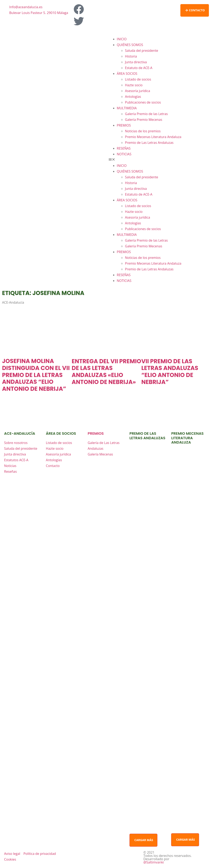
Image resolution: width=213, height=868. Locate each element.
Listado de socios (138, 79)
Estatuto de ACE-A (139, 68)
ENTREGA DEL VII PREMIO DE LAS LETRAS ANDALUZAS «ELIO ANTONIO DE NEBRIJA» (106, 372)
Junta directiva (136, 62)
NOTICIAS (124, 154)
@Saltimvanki (154, 862)
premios (96, 433)
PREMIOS (124, 125)
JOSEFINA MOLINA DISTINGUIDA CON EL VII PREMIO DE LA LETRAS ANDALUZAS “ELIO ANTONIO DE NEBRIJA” (36, 375)
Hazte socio (134, 85)
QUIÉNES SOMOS (130, 45)
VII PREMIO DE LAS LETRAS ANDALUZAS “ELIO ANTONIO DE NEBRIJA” (170, 372)
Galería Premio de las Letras (146, 114)
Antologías (133, 97)
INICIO (122, 39)
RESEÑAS (124, 148)
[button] (159, 160)
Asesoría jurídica (137, 91)
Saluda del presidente (142, 51)
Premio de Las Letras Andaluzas (149, 143)
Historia (131, 56)
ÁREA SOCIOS (127, 74)
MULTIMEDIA (127, 108)
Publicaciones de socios (143, 102)
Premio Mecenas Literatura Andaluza (153, 137)
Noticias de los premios (143, 131)
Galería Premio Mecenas (144, 120)
